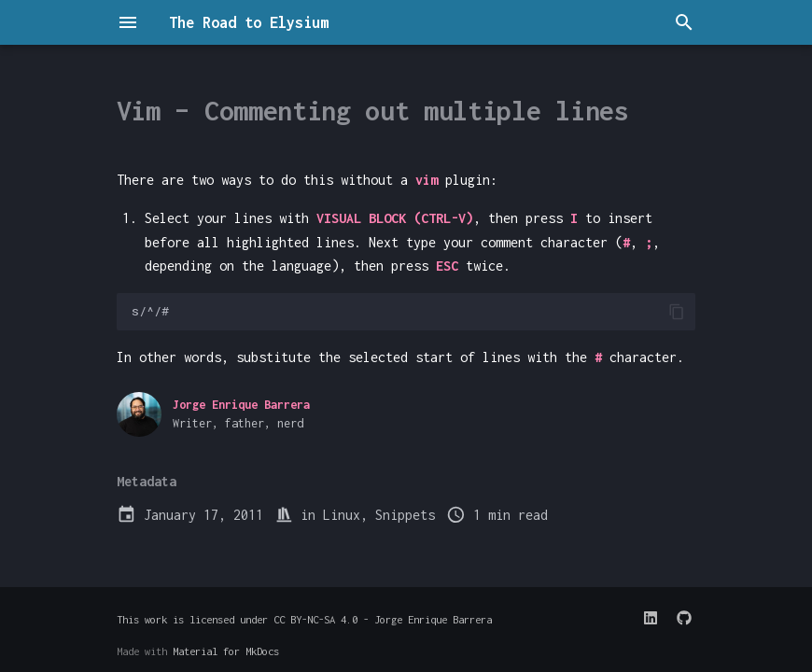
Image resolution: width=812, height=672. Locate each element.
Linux (342, 515)
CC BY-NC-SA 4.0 (315, 619)
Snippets (405, 515)
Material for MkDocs (226, 651)
